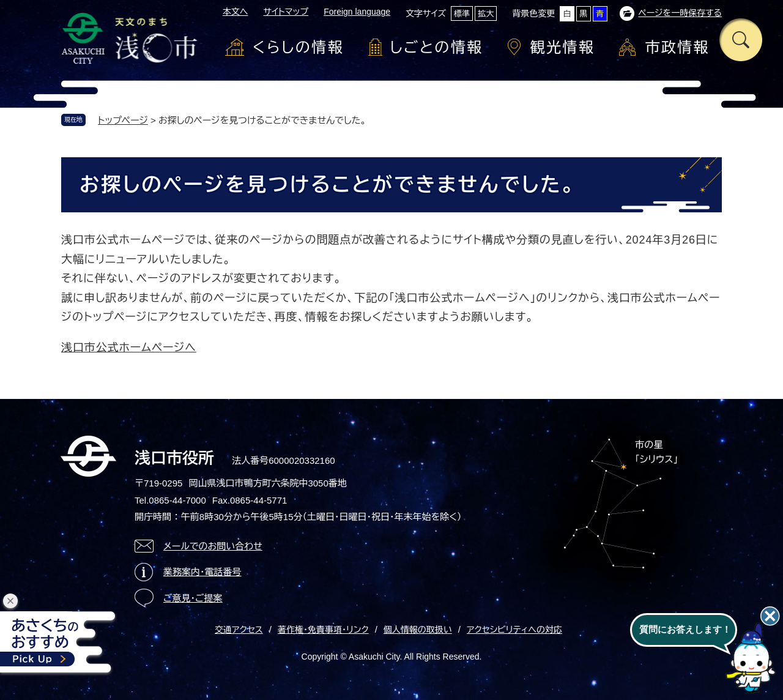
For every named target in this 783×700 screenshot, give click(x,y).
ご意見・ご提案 (193, 598)
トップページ (123, 120)
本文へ (236, 12)
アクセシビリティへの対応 (514, 630)
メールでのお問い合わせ (213, 546)
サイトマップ (286, 12)
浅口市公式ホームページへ (129, 348)
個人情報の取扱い (418, 630)
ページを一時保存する (680, 13)
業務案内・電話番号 (202, 572)
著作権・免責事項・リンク (323, 630)
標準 (462, 14)
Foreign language (357, 12)
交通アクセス (239, 630)
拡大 (486, 14)
